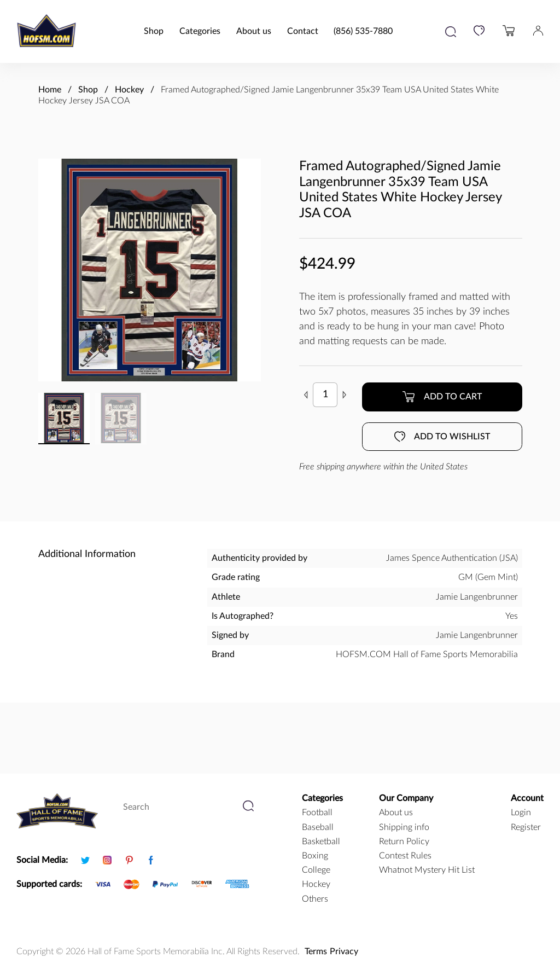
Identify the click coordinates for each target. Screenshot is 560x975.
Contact (303, 31)
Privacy (344, 951)
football (317, 812)
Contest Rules (405, 856)
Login (521, 812)
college (316, 870)
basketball (321, 841)
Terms (316, 951)
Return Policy (404, 841)
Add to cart (442, 397)
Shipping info (404, 827)
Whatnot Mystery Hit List (427, 870)
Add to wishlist (442, 437)
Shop (154, 31)
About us (254, 31)
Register (526, 827)
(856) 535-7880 (363, 31)
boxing (315, 856)
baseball (318, 827)
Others (315, 899)
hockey (316, 884)
